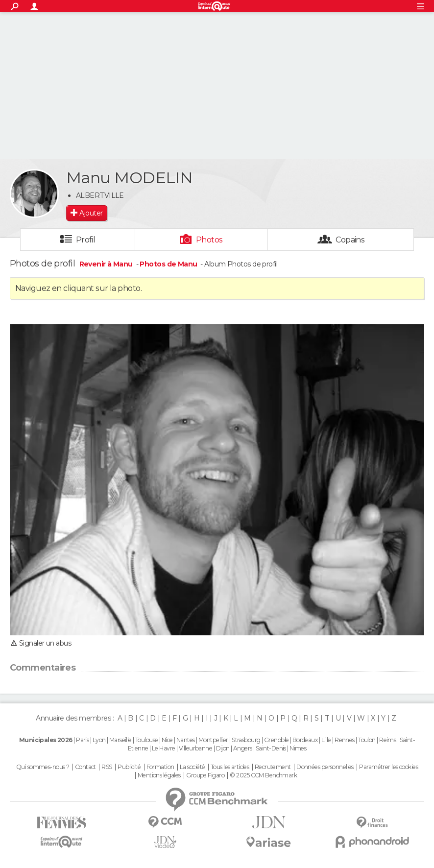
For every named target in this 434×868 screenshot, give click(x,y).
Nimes (298, 748)
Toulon (367, 740)
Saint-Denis (271, 748)
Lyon (99, 740)
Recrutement (273, 767)
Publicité (129, 767)
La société (192, 767)
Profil (86, 240)
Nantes (186, 740)
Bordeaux (305, 740)
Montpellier (213, 740)
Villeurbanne (195, 748)
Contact (85, 767)
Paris (82, 740)
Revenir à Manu (107, 264)
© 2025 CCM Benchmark (263, 775)
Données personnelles (325, 767)
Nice (167, 740)
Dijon (223, 748)
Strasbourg (246, 740)
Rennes (345, 740)
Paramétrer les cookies (388, 767)
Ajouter (91, 213)
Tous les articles (230, 767)
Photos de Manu (168, 264)
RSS (107, 767)
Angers (243, 748)
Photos (209, 240)
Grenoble (277, 740)
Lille (326, 740)
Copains (350, 240)
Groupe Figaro (205, 775)
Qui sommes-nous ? (43, 767)
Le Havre (164, 748)
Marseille (121, 740)
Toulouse (147, 740)
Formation (160, 767)
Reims (387, 740)
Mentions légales (159, 775)
